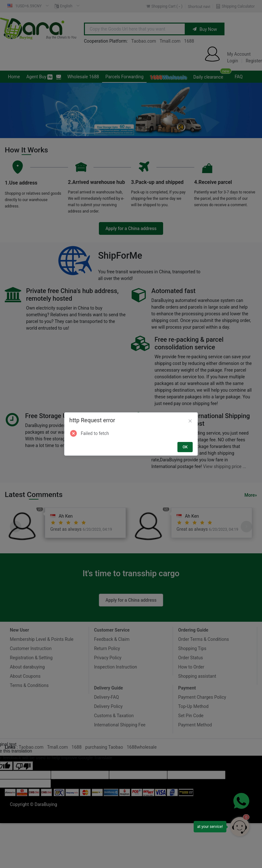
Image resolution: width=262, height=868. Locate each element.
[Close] (190, 421)
